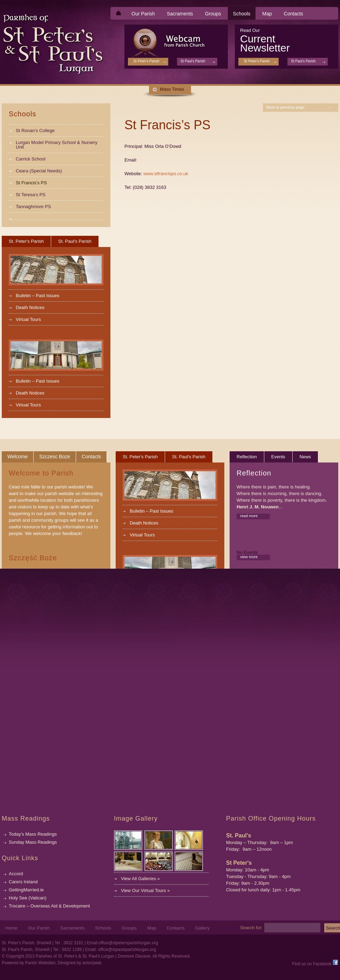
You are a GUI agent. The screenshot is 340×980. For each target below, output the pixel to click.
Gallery (202, 928)
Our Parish (143, 14)
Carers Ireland (23, 882)
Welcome (18, 457)
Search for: (251, 927)
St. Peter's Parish (26, 241)
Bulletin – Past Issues (38, 296)
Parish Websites (40, 963)
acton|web (92, 963)
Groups (213, 14)
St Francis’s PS (31, 183)
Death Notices (30, 307)
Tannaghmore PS (33, 207)
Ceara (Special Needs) (39, 171)
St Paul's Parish (303, 61)
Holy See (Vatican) (28, 898)
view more (249, 557)
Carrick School (31, 159)
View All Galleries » (140, 879)
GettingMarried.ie (26, 890)
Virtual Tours (28, 319)
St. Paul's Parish (75, 241)
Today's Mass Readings (33, 834)
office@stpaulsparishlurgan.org (127, 950)
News (305, 457)
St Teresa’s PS (31, 195)
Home (11, 928)
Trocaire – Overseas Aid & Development (49, 906)
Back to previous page (285, 107)
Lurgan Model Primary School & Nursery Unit (57, 145)
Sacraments (180, 14)
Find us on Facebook (315, 964)
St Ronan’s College (35, 131)
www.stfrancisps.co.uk (166, 174)
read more (249, 516)
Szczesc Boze (55, 457)
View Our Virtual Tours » (145, 890)
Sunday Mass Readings (33, 842)
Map (267, 14)
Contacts (294, 14)
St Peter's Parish (257, 61)
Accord (16, 874)
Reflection (247, 457)
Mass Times (172, 89)
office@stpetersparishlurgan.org (128, 943)
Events (278, 457)
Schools (242, 14)
